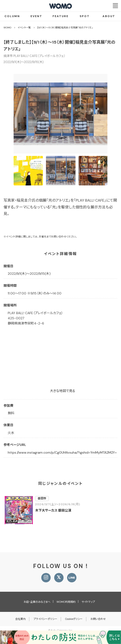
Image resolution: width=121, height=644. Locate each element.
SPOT (85, 16)
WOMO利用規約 (66, 602)
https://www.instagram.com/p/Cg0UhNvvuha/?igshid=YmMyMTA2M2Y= (62, 452)
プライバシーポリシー (45, 619)
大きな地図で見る (63, 391)
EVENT (36, 16)
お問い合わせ (98, 619)
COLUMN (12, 16)
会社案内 (20, 619)
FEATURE (60, 16)
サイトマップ (88, 602)
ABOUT (109, 16)
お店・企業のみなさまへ (37, 602)
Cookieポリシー (74, 619)
